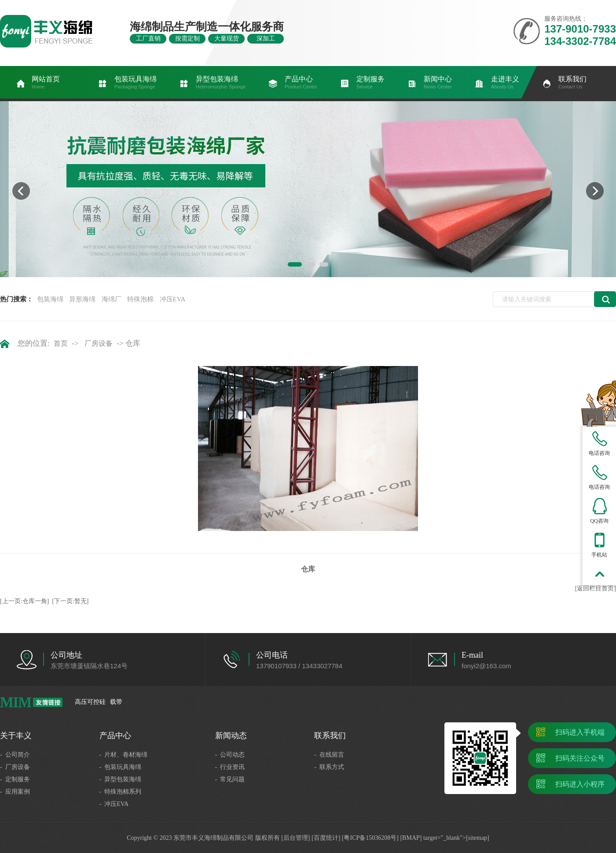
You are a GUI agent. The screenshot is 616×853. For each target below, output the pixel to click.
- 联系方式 (329, 767)
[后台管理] (295, 838)
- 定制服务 (15, 779)
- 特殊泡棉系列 (121, 792)
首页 (61, 343)
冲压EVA (173, 299)
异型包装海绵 (221, 83)
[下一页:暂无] (70, 601)
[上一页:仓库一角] (24, 601)
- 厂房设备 (15, 767)
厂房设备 (99, 343)
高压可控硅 (90, 702)
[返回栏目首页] (596, 588)
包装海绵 (50, 299)
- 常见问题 (230, 779)
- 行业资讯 (230, 767)
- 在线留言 (329, 755)
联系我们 (572, 83)
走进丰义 (505, 83)
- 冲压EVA (114, 804)
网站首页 (46, 83)
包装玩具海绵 (136, 83)
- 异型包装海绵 (121, 779)
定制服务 (370, 83)
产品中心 (301, 83)
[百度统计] (326, 838)
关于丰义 (16, 736)
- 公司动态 (230, 755)
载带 (116, 702)
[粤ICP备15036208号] (370, 838)
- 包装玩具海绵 (121, 767)
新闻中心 (438, 83)
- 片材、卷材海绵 (124, 755)
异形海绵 (82, 299)
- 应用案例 (15, 792)
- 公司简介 (15, 755)
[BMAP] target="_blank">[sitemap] (444, 838)
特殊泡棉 (140, 299)
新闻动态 (231, 736)
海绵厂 (112, 299)
